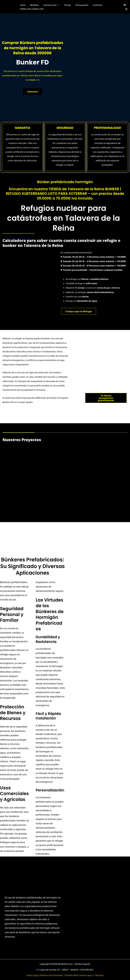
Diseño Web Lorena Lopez (79, 975)
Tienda (67, 5)
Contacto (98, 5)
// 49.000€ (120, 261)
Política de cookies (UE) (32, 9)
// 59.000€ (120, 266)
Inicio (23, 5)
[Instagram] (126, 9)
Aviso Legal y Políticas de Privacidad (45, 975)
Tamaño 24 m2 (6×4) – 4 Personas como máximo (94, 261)
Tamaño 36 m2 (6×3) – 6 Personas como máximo (94, 266)
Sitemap (99, 975)
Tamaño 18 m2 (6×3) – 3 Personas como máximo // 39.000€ (94, 257)
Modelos (34, 5)
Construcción (51, 5)
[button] (58, 5)
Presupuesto (82, 5)
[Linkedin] (125, 5)
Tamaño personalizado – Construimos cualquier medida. (93, 270)
